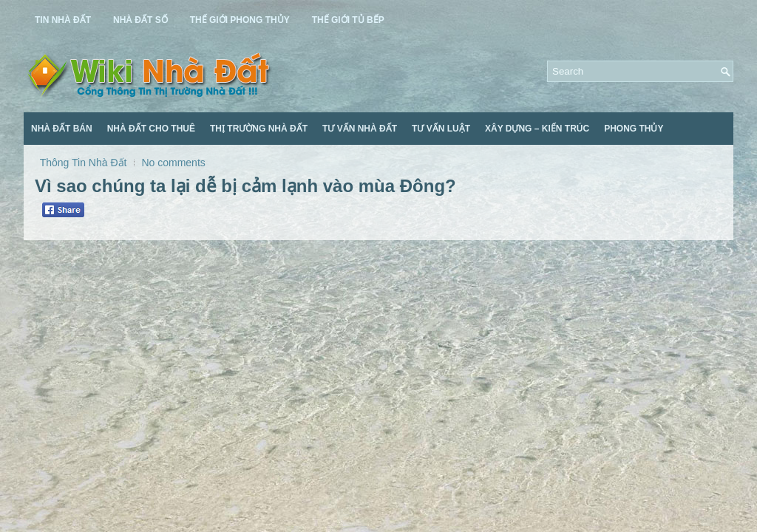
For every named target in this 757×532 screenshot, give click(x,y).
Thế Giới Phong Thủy (240, 20)
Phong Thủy (634, 129)
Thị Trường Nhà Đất (259, 129)
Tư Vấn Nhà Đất (360, 129)
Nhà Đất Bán (62, 129)
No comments (173, 163)
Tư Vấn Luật (441, 129)
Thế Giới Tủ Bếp (348, 20)
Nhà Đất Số (140, 20)
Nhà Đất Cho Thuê (151, 129)
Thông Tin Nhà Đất (84, 163)
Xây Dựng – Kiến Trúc (537, 129)
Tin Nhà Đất (63, 20)
